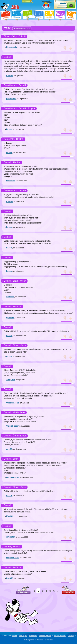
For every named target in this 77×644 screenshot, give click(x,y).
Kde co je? (23, 636)
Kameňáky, (9, 139)
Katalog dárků (29, 640)
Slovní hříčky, (10, 36)
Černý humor (19, 436)
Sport (16, 459)
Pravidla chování (60, 636)
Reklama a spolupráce (45, 640)
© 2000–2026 (9, 636)
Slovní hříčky (19, 281)
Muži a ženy (19, 412)
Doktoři (22, 36)
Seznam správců (45, 636)
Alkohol (17, 162)
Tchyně (31, 108)
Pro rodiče (33, 636)
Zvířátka (17, 306)
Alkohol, (8, 547)
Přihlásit (71, 7)
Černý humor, (11, 85)
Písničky (71, 636)
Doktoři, (22, 108)
